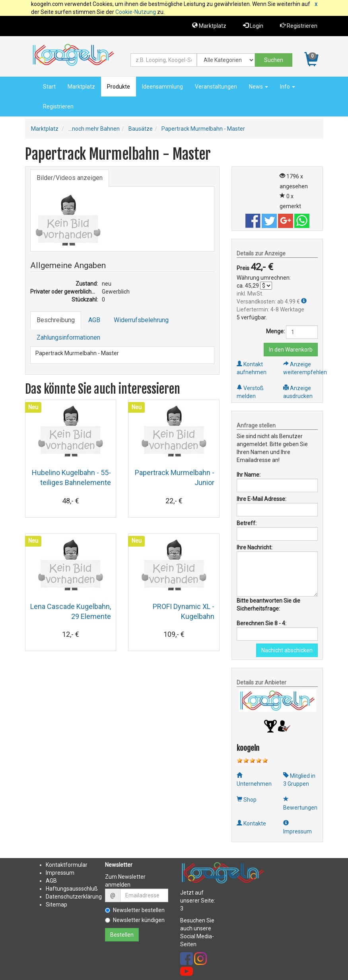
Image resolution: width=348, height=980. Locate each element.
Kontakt (55, 865)
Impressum (60, 873)
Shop (247, 800)
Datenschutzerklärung (74, 897)
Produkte (119, 87)
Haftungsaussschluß (72, 889)
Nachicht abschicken (287, 650)
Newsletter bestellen (135, 910)
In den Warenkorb (291, 350)
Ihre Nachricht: (255, 547)
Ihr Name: (249, 475)
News (259, 87)
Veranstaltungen (216, 87)
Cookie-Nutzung (136, 12)
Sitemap (56, 905)
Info (288, 87)
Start (49, 87)
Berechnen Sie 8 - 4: (261, 623)
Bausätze (141, 129)
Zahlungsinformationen (68, 337)
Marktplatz (209, 26)
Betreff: (247, 523)
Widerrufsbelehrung (141, 320)
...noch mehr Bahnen (94, 129)
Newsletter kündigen (135, 920)
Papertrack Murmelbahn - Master (203, 129)
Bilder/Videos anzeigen (70, 178)
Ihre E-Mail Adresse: (261, 499)
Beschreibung (56, 320)
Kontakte (251, 823)
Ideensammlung (162, 87)
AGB (94, 320)
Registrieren (299, 26)
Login (253, 26)
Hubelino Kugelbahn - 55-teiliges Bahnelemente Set (71, 482)
